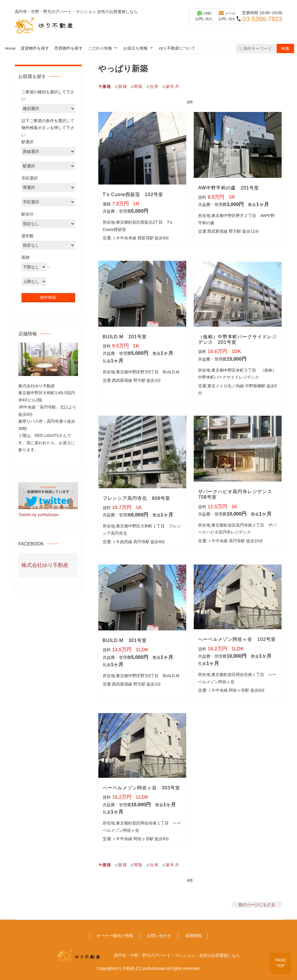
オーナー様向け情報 (115, 936)
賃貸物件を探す (35, 48)
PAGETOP (280, 962)
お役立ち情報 (135, 48)
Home (10, 48)
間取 (136, 86)
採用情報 (193, 936)
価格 (105, 86)
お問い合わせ (159, 936)
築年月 (171, 86)
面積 (121, 86)
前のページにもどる (257, 905)
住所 (152, 86)
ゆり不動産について (177, 48)
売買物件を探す (68, 48)
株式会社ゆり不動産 (45, 565)
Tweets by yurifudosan (38, 515)
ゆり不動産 (124, 968)
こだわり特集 (100, 48)
